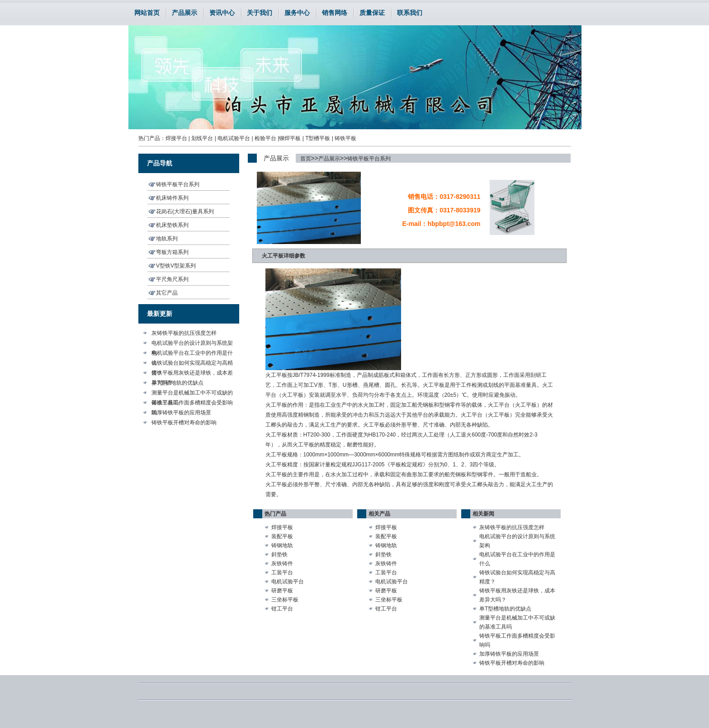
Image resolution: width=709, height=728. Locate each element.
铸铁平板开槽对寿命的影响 (184, 423)
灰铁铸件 (282, 564)
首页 (306, 159)
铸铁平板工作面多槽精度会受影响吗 (192, 404)
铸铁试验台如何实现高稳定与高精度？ (192, 364)
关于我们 (260, 13)
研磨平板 (282, 591)
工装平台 (282, 573)
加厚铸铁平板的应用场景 (181, 413)
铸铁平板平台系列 (369, 159)
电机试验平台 (234, 138)
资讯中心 (222, 13)
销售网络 (335, 13)
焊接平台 (176, 138)
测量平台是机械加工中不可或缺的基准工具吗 (192, 394)
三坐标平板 (285, 600)
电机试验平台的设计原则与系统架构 (192, 344)
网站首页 (147, 13)
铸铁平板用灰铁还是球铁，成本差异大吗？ (192, 374)
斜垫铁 (279, 554)
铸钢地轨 (282, 545)
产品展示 (184, 13)
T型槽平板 (318, 138)
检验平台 (265, 138)
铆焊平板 (290, 138)
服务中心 (297, 13)
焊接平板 (282, 527)
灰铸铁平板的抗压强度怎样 (184, 333)
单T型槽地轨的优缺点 (177, 383)
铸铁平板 (345, 138)
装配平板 (282, 536)
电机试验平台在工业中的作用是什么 (192, 354)
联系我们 (410, 13)
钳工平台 (282, 609)
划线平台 (202, 138)
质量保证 (372, 13)
